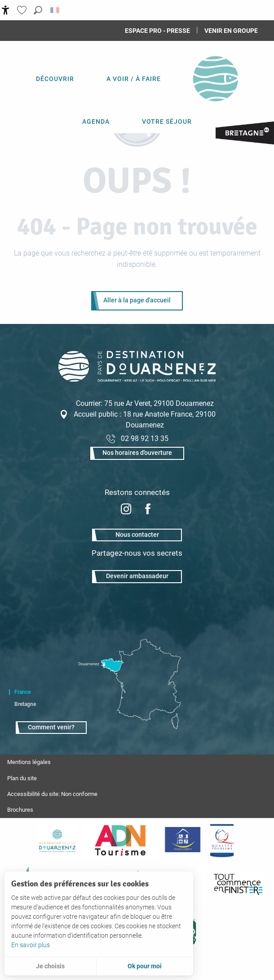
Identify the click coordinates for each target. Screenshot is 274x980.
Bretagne (25, 704)
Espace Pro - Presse (157, 31)
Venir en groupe (231, 31)
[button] (38, 10)
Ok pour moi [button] (145, 966)
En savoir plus (31, 945)
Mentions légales (29, 762)
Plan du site (22, 778)
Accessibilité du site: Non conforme (52, 794)
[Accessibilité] (6, 10)
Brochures (20, 810)
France (22, 692)
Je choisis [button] (50, 966)
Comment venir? (51, 727)
